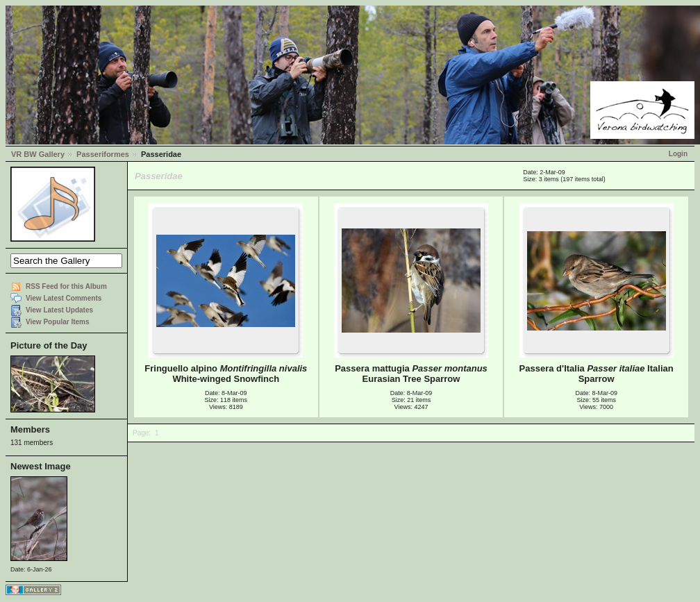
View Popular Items (58, 322)
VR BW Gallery (38, 154)
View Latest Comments (64, 298)
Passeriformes (103, 154)
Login (678, 154)
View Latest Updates (59, 310)
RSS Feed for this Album (66, 286)
